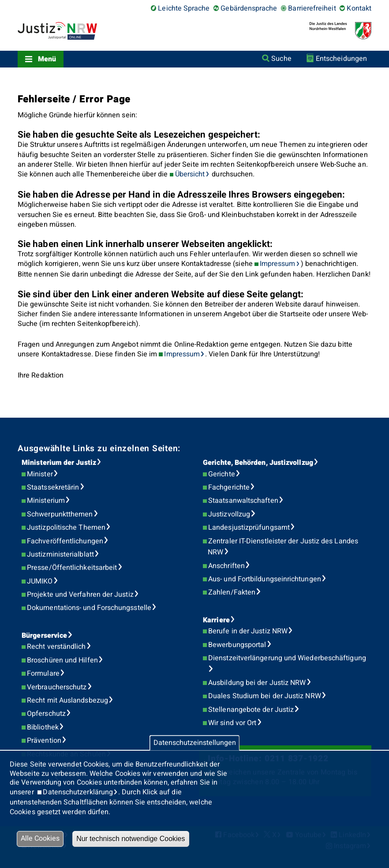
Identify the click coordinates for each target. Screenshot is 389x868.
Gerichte (222, 474)
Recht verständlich (56, 647)
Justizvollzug (229, 514)
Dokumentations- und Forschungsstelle (89, 608)
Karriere (216, 620)
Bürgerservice (44, 636)
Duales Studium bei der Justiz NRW (265, 696)
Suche (281, 59)
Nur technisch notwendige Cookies (131, 839)
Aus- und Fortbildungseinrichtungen (265, 579)
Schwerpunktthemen (60, 514)
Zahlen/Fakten (232, 592)
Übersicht (190, 174)
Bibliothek (43, 727)
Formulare (43, 673)
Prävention (44, 741)
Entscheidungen (341, 59)
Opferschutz (46, 714)
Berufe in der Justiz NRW (248, 631)
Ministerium (46, 501)
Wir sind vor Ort (232, 723)
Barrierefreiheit (312, 8)
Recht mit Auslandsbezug (67, 700)
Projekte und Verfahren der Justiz (80, 595)
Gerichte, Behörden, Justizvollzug (258, 463)
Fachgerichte (229, 487)
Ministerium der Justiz (59, 463)
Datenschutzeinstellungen (195, 743)
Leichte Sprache (184, 8)
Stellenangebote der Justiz (251, 710)
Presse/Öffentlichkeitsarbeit (72, 568)
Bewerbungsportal (237, 645)
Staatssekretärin (53, 487)
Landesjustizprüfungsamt (249, 528)
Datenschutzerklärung (78, 792)
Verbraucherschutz (57, 687)
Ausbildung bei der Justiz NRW (257, 683)
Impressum (278, 264)
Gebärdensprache (249, 8)
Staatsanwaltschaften (243, 501)
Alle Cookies (40, 838)
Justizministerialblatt (60, 554)
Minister (40, 474)
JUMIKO (40, 581)
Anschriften (226, 566)
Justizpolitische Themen (66, 528)
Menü (47, 59)
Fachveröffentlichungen (65, 541)
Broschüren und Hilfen (62, 660)
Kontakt (359, 8)
